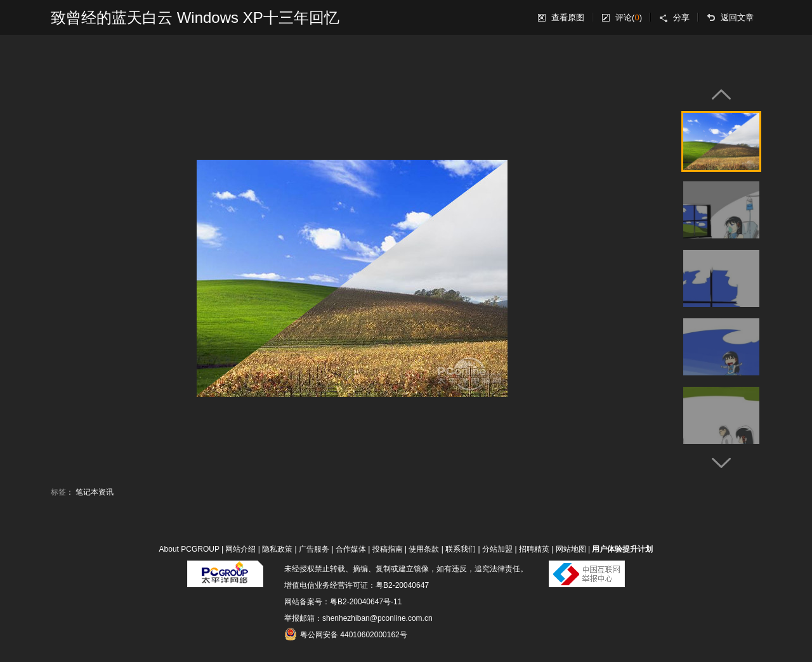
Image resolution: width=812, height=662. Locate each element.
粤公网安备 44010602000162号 (346, 634)
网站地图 (571, 549)
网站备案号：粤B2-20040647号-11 (343, 602)
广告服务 (314, 549)
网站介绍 (240, 549)
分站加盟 (497, 549)
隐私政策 (277, 549)
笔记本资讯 (95, 492)
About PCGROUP (189, 549)
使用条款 (424, 549)
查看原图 (568, 17)
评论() (629, 17)
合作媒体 (351, 549)
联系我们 (461, 549)
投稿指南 (388, 549)
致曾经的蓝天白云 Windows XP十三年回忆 (195, 17)
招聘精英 (534, 549)
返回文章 (737, 17)
